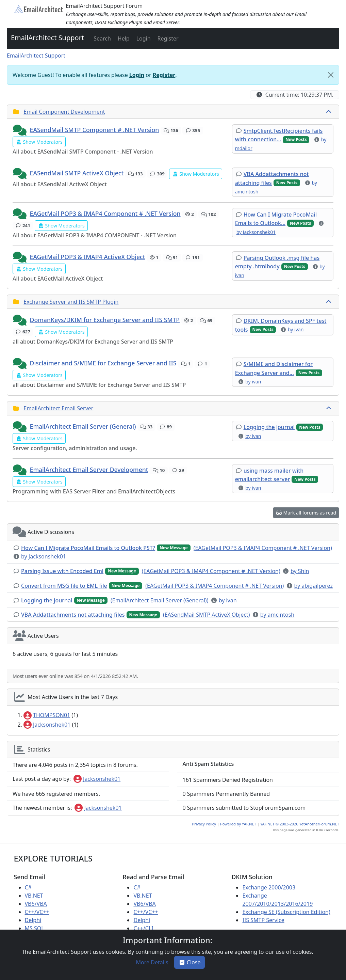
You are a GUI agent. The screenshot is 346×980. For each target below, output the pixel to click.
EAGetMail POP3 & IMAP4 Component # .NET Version (105, 214)
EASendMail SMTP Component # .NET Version (95, 130)
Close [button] (190, 962)
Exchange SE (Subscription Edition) (286, 912)
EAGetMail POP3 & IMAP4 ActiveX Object (88, 257)
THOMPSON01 (47, 715)
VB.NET (34, 896)
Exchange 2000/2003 (269, 887)
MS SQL (35, 928)
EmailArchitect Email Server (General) (83, 426)
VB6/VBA (36, 904)
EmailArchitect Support (47, 38)
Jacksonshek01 (47, 725)
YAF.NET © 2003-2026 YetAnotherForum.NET (300, 824)
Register (164, 75)
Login (137, 75)
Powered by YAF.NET (238, 824)
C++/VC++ (37, 912)
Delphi (33, 920)
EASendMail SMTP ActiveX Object (77, 173)
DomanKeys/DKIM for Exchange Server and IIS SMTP (105, 320)
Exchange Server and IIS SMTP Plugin (71, 302)
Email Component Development (64, 112)
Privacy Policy (204, 824)
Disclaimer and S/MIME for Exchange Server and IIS (103, 363)
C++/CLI (143, 928)
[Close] (331, 75)
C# (28, 887)
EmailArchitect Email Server (58, 408)
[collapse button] (329, 112)
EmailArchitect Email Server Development (89, 470)
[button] (102, 38)
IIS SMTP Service (263, 920)
